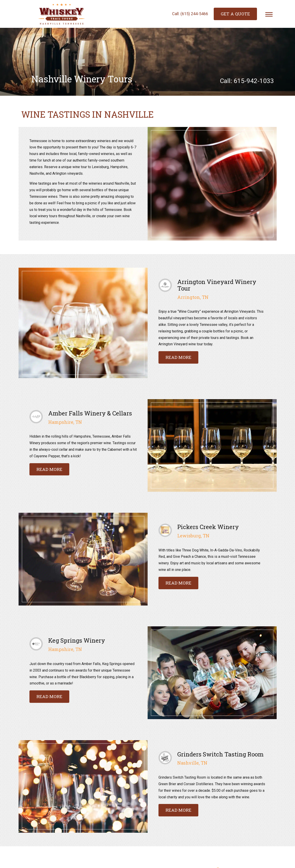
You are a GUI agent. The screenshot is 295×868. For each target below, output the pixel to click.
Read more (178, 357)
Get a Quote (235, 14)
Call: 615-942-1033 (247, 81)
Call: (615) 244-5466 (190, 14)
